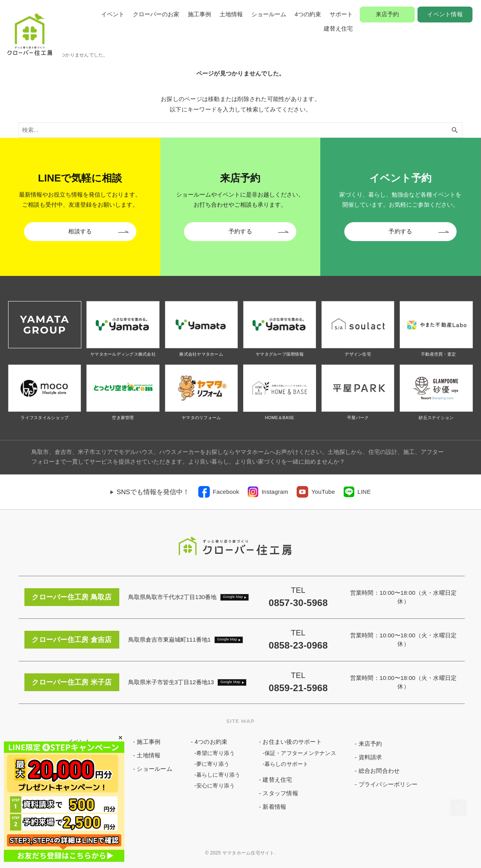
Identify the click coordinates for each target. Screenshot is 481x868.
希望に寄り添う (216, 753)
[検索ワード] (240, 130)
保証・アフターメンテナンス (300, 753)
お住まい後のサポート (292, 742)
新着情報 (274, 807)
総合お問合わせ (379, 771)
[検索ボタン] (455, 130)
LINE (364, 492)
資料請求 (370, 757)
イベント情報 (445, 14)
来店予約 (387, 14)
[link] (219, 492)
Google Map (233, 597)
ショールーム (269, 14)
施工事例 (199, 14)
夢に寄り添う (213, 764)
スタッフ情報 (280, 793)
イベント (113, 14)
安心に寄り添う (216, 786)
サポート (341, 14)
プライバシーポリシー (388, 784)
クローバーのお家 (156, 14)
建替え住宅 (338, 28)
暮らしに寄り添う (218, 775)
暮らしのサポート (287, 764)
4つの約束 (308, 14)
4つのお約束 (211, 742)
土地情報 (231, 14)
